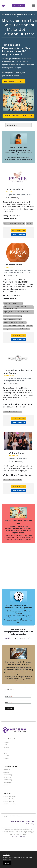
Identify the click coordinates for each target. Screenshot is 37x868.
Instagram (6, 742)
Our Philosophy (8, 780)
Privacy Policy (30, 821)
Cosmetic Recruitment (10, 796)
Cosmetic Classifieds (9, 799)
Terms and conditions (17, 821)
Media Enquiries (8, 782)
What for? (9, 859)
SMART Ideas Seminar (10, 804)
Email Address (9, 690)
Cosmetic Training (9, 801)
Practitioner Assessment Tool (18, 116)
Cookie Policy (30, 824)
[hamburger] (34, 6)
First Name (8, 696)
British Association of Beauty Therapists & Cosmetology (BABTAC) (16, 307)
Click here (9, 638)
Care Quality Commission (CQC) (13, 316)
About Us (6, 772)
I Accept (7, 863)
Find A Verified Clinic (14, 81)
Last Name (8, 702)
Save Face (29, 223)
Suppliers (6, 785)
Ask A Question (19, 6)
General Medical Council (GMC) (13, 319)
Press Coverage (8, 775)
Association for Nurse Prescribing (13, 303)
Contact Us (7, 770)
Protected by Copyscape (18, 837)
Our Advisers (7, 777)
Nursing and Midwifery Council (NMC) (14, 223)
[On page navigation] (18, 125)
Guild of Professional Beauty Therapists (15, 322)
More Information (19, 234)
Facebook (6, 747)
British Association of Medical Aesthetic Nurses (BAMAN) (17, 312)
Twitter (5, 745)
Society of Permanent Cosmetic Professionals (17, 329)
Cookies (6, 855)
